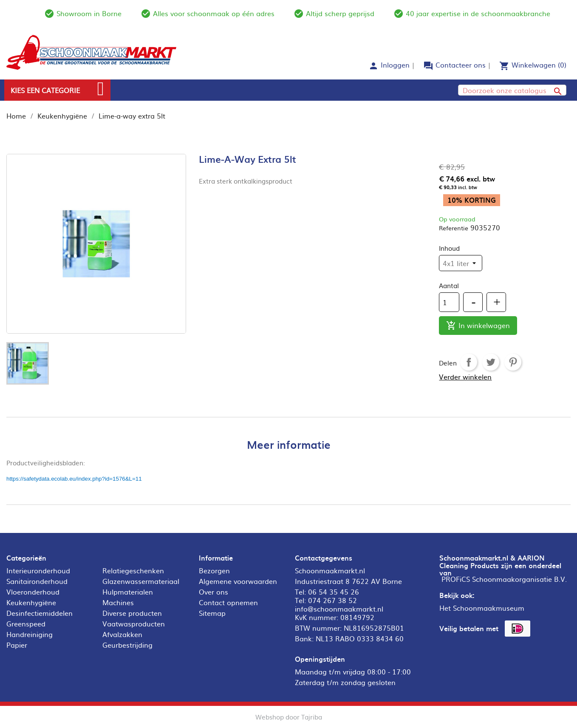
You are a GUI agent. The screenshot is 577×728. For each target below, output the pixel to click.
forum (428, 66)
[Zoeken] (512, 90)
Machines (118, 602)
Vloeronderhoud (33, 592)
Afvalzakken (122, 634)
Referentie (454, 228)
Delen (469, 362)
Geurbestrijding (127, 645)
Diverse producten (132, 613)
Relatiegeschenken (133, 570)
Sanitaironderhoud (37, 581)
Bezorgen (214, 570)
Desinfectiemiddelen (40, 613)
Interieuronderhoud (38, 570)
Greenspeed (26, 623)
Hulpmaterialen (128, 592)
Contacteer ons (461, 65)
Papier (17, 645)
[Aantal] (449, 302)
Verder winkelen (465, 377)
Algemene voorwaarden (238, 581)
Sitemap (212, 613)
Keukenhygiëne (31, 602)
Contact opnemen (228, 602)
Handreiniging (30, 634)
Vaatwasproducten (134, 623)
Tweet (491, 362)
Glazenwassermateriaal (141, 581)
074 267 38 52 (332, 600)
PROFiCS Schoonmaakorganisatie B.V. (504, 579)
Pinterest (513, 362)
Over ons (214, 592)
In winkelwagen (478, 326)
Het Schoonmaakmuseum (482, 608)
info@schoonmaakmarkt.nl (339, 609)
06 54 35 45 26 (334, 592)
